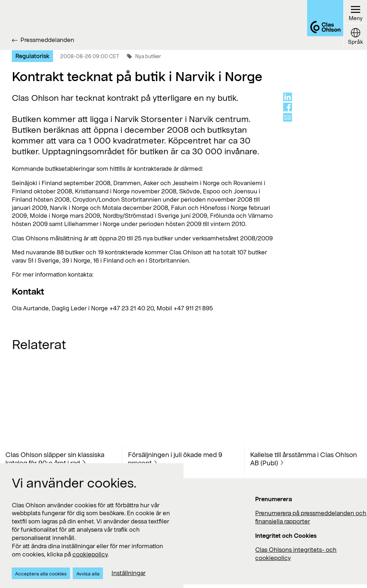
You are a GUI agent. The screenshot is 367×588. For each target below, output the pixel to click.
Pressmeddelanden (47, 40)
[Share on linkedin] (288, 97)
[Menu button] (354, 13)
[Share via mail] (288, 117)
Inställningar (128, 573)
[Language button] (354, 38)
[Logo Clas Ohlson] (317, 25)
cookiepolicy (90, 554)
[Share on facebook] (288, 107)
